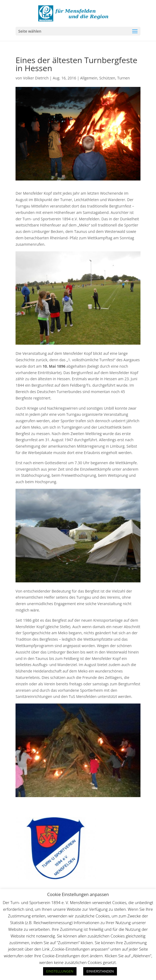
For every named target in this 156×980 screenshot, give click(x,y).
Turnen (123, 78)
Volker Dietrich (36, 78)
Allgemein (89, 78)
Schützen (107, 78)
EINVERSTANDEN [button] (100, 971)
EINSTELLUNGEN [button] (60, 971)
